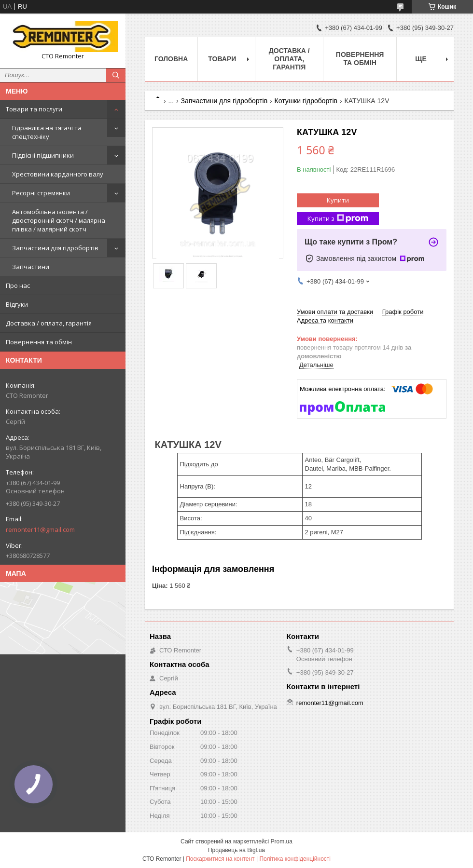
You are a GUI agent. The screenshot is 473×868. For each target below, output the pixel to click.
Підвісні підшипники (43, 155)
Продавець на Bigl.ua (236, 850)
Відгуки (17, 304)
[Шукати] (116, 75)
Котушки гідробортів (306, 101)
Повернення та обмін (39, 342)
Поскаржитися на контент (220, 859)
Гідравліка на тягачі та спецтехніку (47, 132)
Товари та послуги (34, 109)
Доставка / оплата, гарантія (49, 323)
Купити (338, 200)
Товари (222, 59)
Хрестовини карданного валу (58, 174)
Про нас (18, 285)
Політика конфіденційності (295, 859)
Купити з (338, 219)
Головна (171, 59)
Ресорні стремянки (41, 193)
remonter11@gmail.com (40, 529)
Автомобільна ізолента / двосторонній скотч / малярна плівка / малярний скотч (59, 220)
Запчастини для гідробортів (55, 248)
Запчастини (31, 267)
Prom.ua (282, 841)
